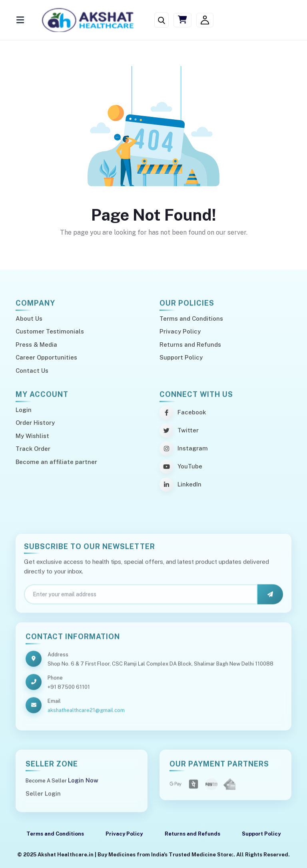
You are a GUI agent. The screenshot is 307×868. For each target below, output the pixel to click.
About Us (29, 318)
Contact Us (32, 371)
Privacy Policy (180, 331)
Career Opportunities (46, 357)
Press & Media (36, 345)
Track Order (33, 449)
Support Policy (181, 357)
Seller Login (43, 797)
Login (24, 410)
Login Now (83, 784)
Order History (35, 423)
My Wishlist (32, 436)
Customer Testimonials (50, 331)
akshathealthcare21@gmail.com (86, 714)
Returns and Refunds (190, 345)
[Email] (141, 598)
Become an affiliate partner (56, 462)
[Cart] (182, 20)
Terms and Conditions (191, 318)
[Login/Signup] (205, 20)
